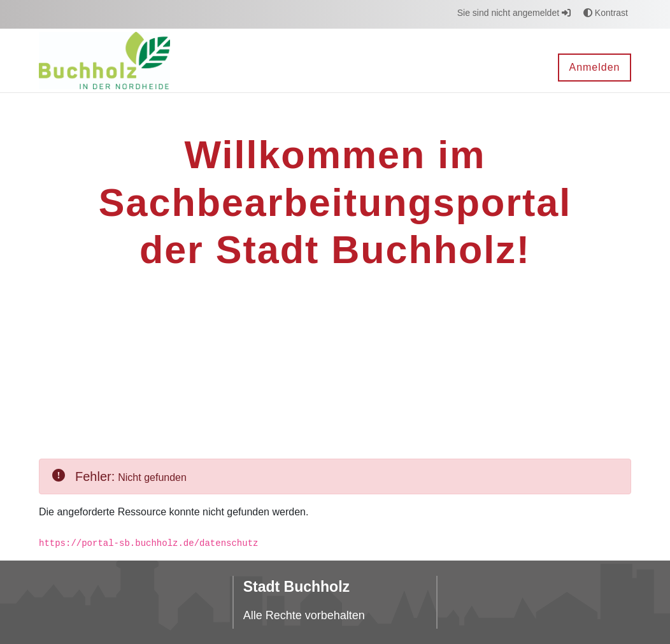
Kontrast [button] (606, 13)
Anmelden (594, 67)
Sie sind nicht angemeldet (514, 13)
